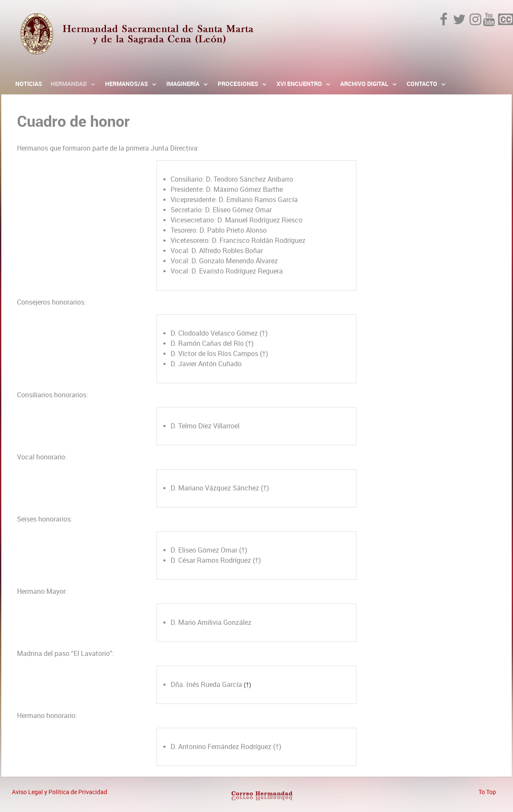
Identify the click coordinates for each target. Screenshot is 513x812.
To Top (487, 792)
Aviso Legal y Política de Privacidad (60, 792)
